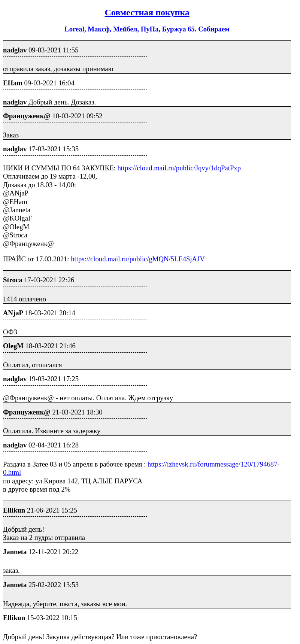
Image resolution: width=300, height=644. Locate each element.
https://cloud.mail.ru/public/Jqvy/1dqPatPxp (179, 168)
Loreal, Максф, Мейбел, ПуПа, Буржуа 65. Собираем (147, 29)
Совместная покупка (147, 12)
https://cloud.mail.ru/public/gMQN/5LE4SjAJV (138, 259)
